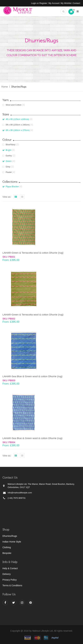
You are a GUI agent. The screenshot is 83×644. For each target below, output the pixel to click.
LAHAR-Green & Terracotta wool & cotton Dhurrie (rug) (33, 253)
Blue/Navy (10, 145)
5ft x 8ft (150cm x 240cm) (18, 125)
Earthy (9, 156)
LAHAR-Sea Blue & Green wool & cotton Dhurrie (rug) (32, 376)
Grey (8, 167)
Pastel (9, 172)
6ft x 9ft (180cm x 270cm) (18, 130)
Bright (8, 150)
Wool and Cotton (14, 105)
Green (9, 161)
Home (5, 87)
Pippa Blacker (12, 186)
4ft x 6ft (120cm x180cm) (17, 119)
